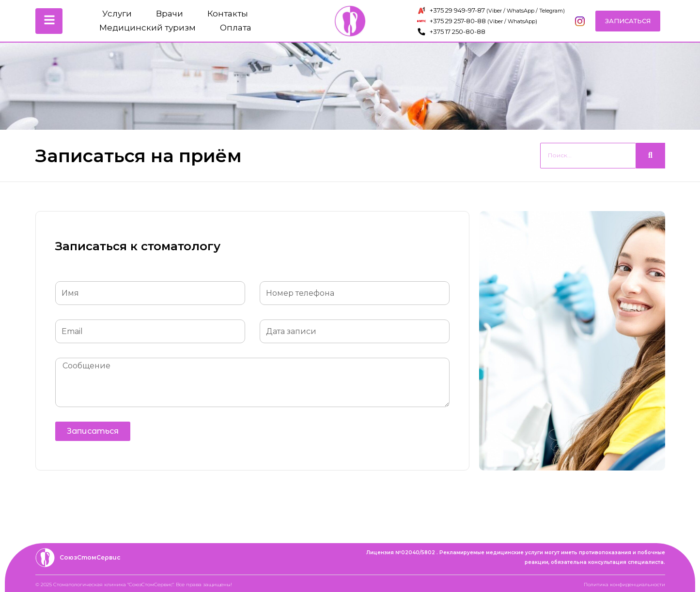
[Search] (588, 155)
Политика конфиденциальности (624, 584)
